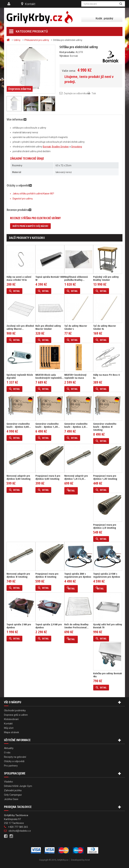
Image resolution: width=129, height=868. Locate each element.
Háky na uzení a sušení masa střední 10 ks (19, 278)
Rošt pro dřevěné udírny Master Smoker (48, 327)
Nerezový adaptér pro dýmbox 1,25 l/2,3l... (76, 477)
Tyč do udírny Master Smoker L (76, 327)
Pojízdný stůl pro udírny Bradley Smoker (106, 278)
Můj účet (9, 728)
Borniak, (47, 147)
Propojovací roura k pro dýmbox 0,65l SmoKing (48, 477)
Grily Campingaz (13, 795)
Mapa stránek (12, 732)
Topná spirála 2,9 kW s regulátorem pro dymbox (107, 575)
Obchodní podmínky (15, 710)
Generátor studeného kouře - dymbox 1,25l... (48, 425)
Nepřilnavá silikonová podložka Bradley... (76, 278)
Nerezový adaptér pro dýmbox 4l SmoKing (18, 575)
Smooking (77, 147)
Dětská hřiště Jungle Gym (18, 786)
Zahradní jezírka (13, 790)
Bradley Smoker (60, 147)
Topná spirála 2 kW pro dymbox (19, 626)
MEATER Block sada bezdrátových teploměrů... (50, 376)
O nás (7, 753)
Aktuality (9, 748)
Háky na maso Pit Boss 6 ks (106, 376)
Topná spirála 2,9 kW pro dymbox (49, 626)
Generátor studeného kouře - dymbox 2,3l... (76, 425)
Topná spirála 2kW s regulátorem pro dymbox (78, 575)
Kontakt (30, 4)
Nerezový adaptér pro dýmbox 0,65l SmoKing (19, 477)
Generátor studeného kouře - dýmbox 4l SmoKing (105, 427)
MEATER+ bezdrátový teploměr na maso (75, 376)
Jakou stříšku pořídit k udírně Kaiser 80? (33, 194)
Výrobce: (64, 56)
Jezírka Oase (11, 799)
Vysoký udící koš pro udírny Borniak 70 (108, 626)
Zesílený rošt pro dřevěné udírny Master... (20, 327)
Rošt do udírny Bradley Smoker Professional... (76, 626)
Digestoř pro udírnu (23, 199)
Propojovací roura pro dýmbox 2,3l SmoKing (105, 526)
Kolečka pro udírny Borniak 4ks (107, 675)
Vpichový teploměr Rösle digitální (20, 376)
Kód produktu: (67, 52)
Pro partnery (11, 766)
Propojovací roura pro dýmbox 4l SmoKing (47, 575)
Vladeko (8, 782)
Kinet (87, 860)
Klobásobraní (11, 719)
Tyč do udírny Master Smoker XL (105, 327)
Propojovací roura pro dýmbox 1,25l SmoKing (105, 477)
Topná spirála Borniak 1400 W (50, 278)
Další (53, 104)
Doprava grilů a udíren (16, 715)
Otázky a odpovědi (14, 761)
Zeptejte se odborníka (75, 93)
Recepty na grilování (15, 757)
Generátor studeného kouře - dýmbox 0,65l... (19, 425)
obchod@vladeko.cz (20, 831)
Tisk (94, 93)
